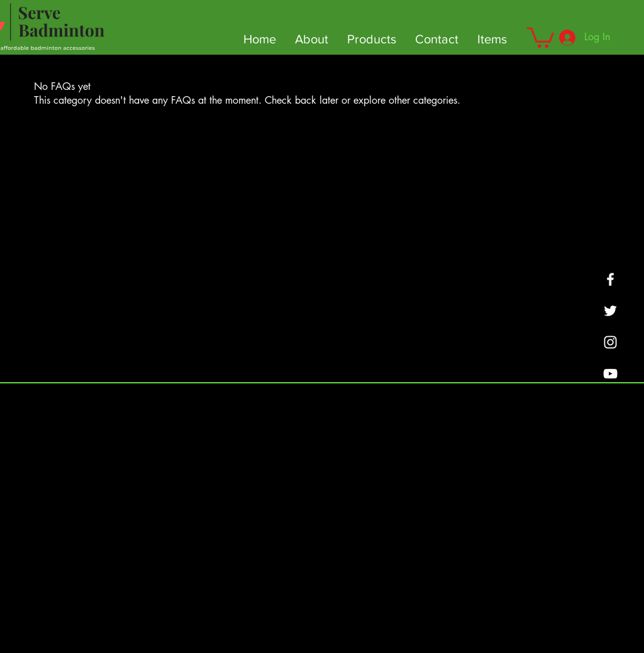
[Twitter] (610, 311)
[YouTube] (610, 374)
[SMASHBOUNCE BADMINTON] (610, 342)
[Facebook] (610, 279)
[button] (541, 36)
